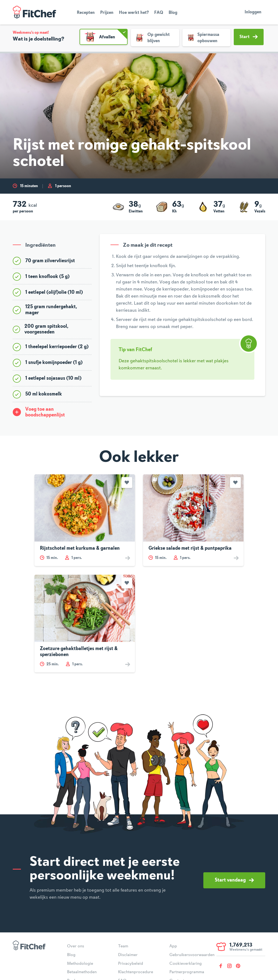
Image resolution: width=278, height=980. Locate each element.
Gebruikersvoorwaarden (192, 955)
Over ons (76, 946)
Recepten (86, 13)
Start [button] (249, 37)
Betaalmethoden (82, 972)
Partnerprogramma (187, 972)
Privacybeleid (131, 964)
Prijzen (107, 13)
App (173, 946)
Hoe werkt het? (134, 13)
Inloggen (253, 12)
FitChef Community (34, 12)
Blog (173, 13)
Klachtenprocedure (136, 972)
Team (123, 946)
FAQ (159, 13)
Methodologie (80, 964)
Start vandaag (234, 880)
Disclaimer (128, 955)
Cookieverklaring (186, 964)
